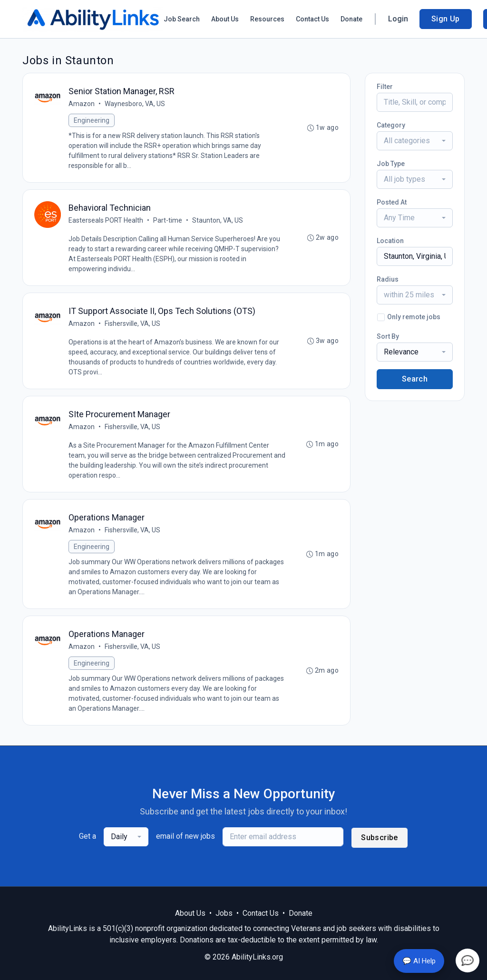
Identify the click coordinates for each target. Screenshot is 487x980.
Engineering (92, 120)
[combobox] (415, 141)
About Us (225, 19)
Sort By (388, 336)
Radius (388, 279)
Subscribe (380, 838)
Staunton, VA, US (218, 220)
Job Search (182, 19)
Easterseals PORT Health (106, 220)
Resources (267, 19)
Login (398, 19)
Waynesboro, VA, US (135, 104)
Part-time (168, 220)
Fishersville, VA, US (132, 323)
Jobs (224, 913)
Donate (351, 19)
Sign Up (446, 19)
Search (415, 379)
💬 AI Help (419, 961)
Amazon (82, 104)
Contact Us (312, 19)
